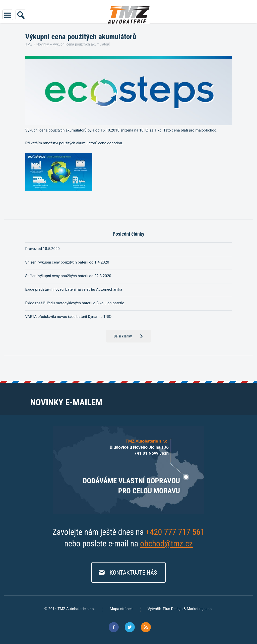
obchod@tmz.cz (166, 544)
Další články (123, 336)
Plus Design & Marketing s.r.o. (188, 609)
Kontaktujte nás (133, 573)
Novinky (43, 44)
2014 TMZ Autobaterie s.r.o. (71, 609)
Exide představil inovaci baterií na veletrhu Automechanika (74, 289)
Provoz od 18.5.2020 (43, 249)
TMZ (29, 44)
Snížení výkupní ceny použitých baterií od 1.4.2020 (67, 262)
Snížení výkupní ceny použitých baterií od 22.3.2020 (68, 276)
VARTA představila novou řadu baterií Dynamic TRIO (69, 317)
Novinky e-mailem (66, 402)
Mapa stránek (121, 609)
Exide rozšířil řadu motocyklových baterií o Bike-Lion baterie (75, 303)
